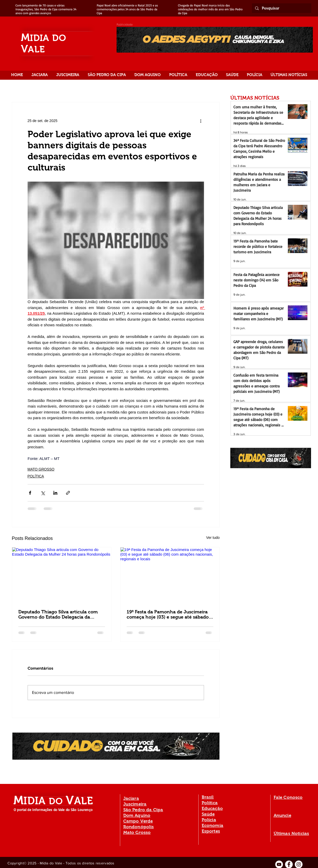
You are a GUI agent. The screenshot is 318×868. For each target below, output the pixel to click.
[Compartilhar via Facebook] (30, 493)
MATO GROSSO (41, 469)
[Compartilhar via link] (68, 493)
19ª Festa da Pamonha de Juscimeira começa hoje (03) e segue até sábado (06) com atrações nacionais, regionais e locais (169, 614)
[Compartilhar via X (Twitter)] (43, 493)
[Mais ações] (201, 121)
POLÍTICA (36, 476)
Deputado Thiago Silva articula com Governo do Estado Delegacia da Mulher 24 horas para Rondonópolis (58, 614)
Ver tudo (213, 538)
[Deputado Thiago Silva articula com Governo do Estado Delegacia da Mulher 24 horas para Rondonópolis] (62, 575)
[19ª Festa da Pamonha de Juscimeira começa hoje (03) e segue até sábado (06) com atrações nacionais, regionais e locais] (170, 575)
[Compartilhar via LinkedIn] (55, 493)
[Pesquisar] (281, 8)
